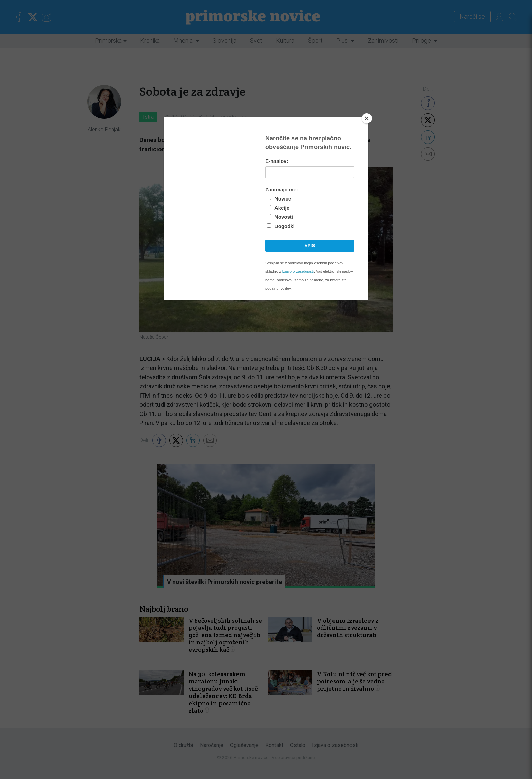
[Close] (367, 118)
